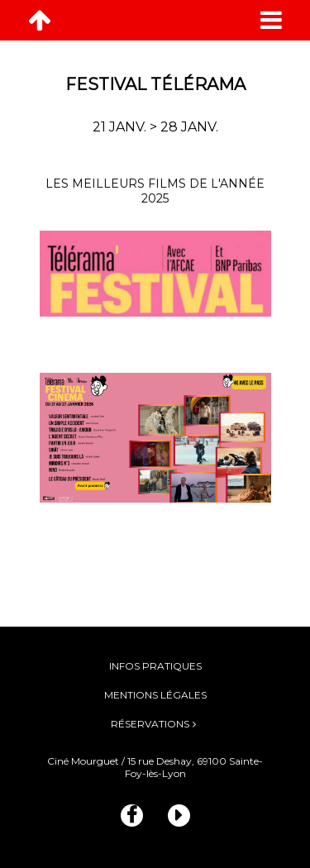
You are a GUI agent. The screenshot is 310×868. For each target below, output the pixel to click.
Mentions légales (155, 695)
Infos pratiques (155, 666)
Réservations (150, 724)
